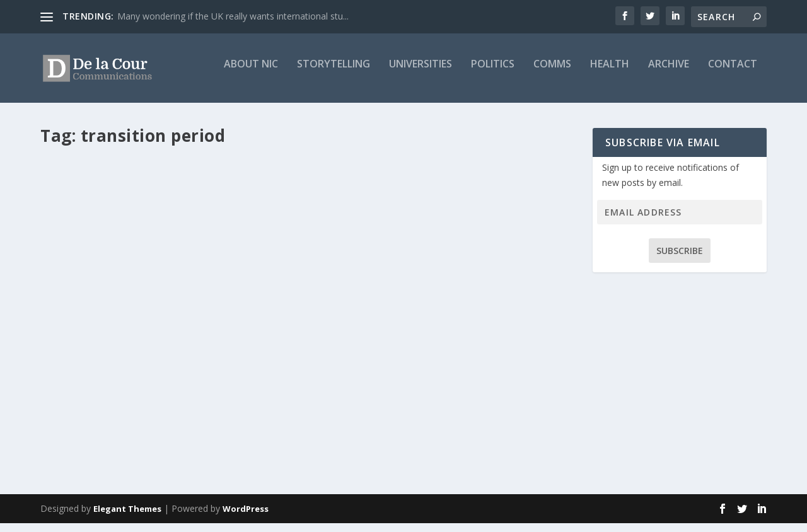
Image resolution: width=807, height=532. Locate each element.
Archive (669, 73)
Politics (493, 73)
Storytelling (334, 73)
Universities (421, 73)
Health (610, 73)
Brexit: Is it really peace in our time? (151, 338)
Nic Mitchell (84, 358)
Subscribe (680, 259)
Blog (171, 358)
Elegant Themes (127, 518)
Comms (552, 73)
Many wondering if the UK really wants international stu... (233, 16)
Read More (86, 438)
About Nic (251, 73)
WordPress (246, 518)
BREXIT (195, 358)
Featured (227, 358)
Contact (733, 73)
